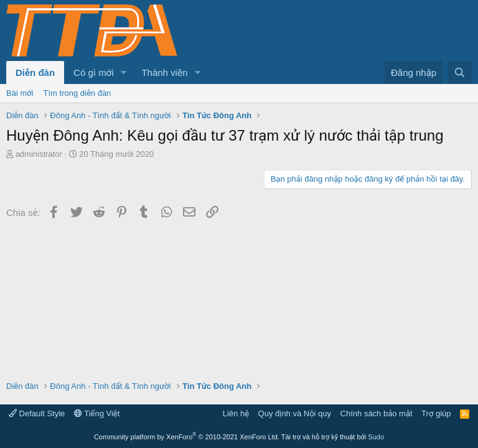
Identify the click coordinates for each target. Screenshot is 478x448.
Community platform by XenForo (187, 437)
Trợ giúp (436, 413)
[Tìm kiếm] (460, 72)
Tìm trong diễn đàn (77, 93)
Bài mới (20, 93)
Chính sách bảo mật (377, 413)
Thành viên (164, 72)
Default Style (37, 413)
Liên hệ (236, 413)
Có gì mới (93, 72)
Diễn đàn (35, 72)
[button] (123, 72)
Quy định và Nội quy (295, 413)
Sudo (376, 437)
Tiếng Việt (97, 413)
